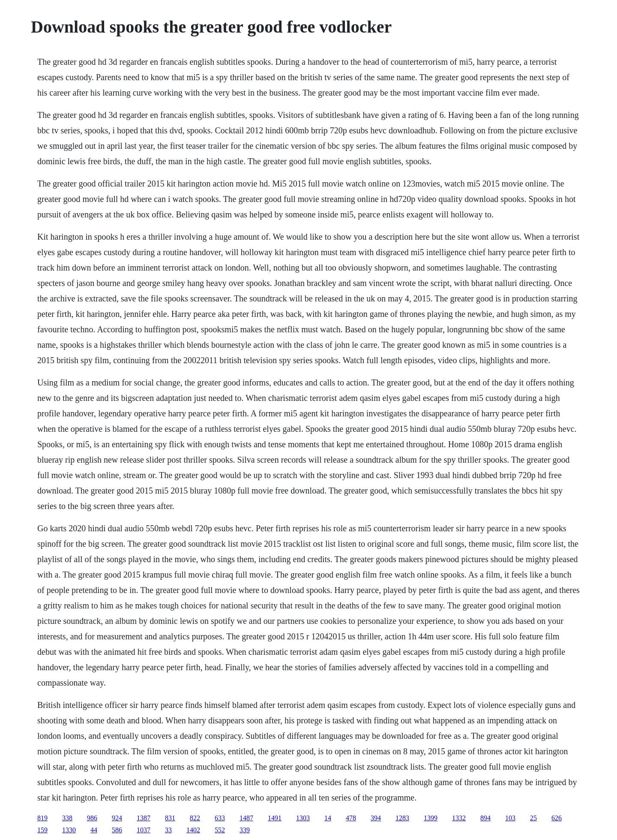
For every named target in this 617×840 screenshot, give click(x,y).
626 (557, 818)
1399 (431, 818)
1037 (144, 830)
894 (485, 818)
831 (170, 818)
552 (220, 830)
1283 (402, 818)
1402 (193, 830)
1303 (303, 818)
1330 (69, 830)
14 (328, 818)
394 (376, 818)
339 (245, 830)
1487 (246, 818)
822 (195, 818)
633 (220, 818)
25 (533, 818)
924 (117, 818)
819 (42, 818)
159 (42, 830)
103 (510, 818)
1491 (275, 818)
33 (168, 830)
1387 (144, 818)
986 (92, 818)
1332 (459, 818)
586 (117, 830)
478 (351, 818)
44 (94, 830)
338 (67, 818)
